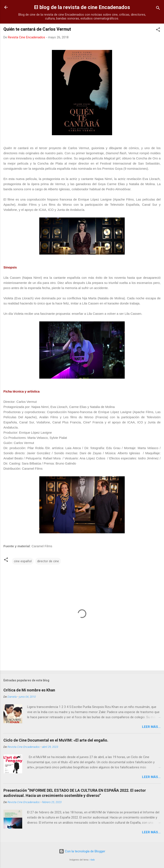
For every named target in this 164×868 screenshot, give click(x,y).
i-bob (92, 860)
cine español (23, 561)
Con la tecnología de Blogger (82, 851)
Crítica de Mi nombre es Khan (29, 690)
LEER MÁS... (151, 727)
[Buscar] (158, 9)
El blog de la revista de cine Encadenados (82, 7)
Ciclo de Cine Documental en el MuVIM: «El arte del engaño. (56, 740)
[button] (158, 30)
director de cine (48, 561)
